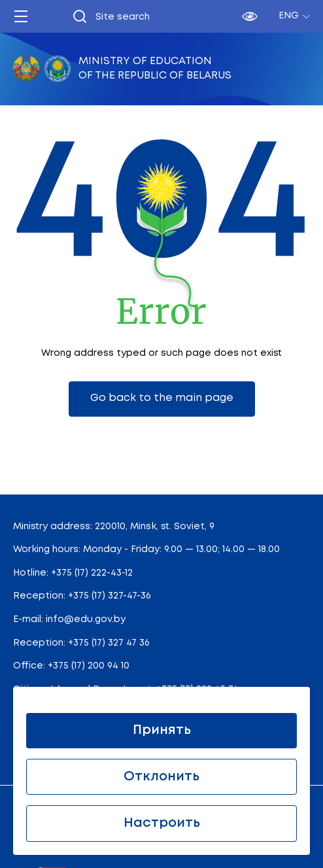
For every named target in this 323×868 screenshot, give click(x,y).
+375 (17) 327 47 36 (109, 643)
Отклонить (161, 777)
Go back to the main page (162, 398)
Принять (162, 730)
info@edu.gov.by (86, 619)
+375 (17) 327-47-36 (110, 596)
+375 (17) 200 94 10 (89, 666)
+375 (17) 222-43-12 (92, 573)
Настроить (162, 823)
